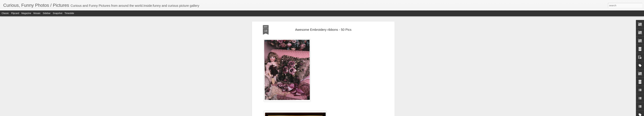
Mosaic (37, 13)
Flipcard (15, 13)
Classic (5, 13)
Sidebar (47, 13)
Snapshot (58, 13)
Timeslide (69, 13)
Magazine (26, 13)
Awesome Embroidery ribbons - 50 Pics (323, 30)
